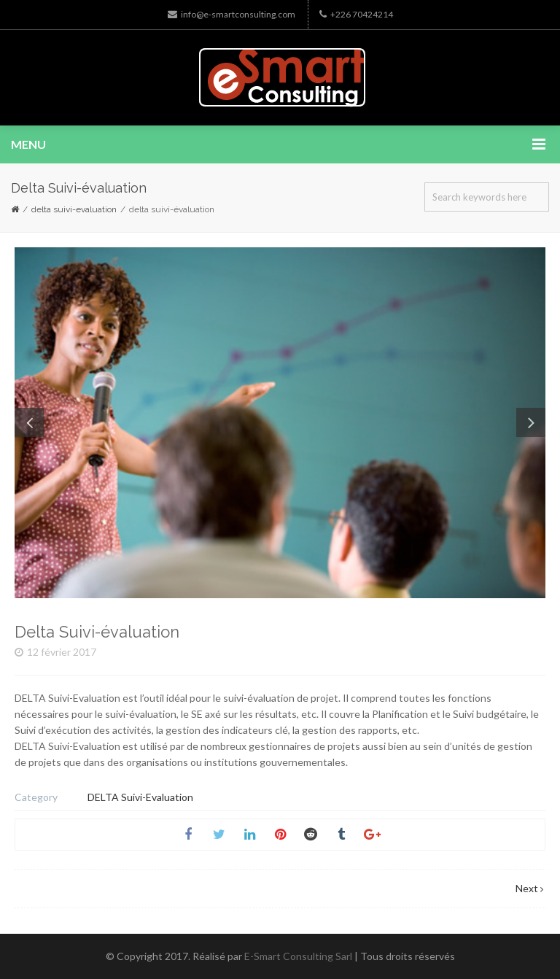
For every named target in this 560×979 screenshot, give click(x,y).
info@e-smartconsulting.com (232, 14)
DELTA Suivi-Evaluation (74, 209)
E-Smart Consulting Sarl (298, 956)
